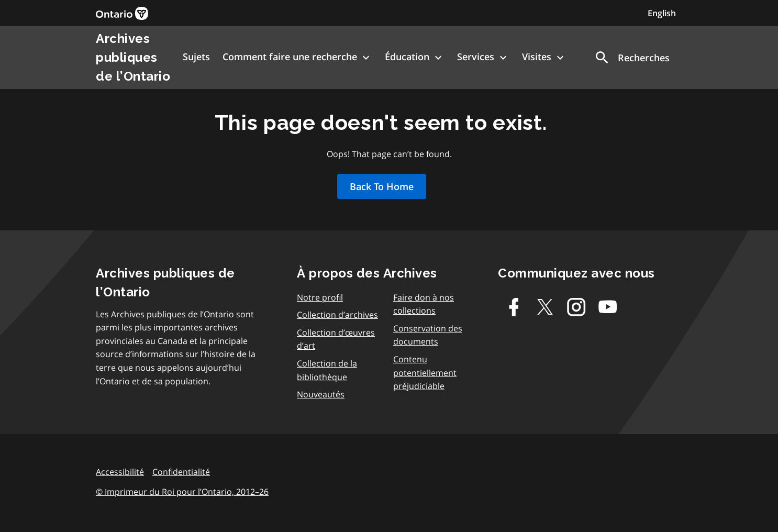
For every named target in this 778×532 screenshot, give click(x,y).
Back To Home (382, 186)
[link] (122, 13)
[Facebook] (514, 307)
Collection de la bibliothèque (327, 370)
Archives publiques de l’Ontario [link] (133, 57)
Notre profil (320, 297)
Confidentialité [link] (181, 472)
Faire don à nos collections (424, 304)
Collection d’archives (337, 315)
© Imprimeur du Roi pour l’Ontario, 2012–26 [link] (182, 492)
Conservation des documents (428, 335)
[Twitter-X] (545, 307)
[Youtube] (608, 307)
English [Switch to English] (662, 13)
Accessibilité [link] (120, 472)
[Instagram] (576, 307)
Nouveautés (321, 394)
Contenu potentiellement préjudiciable (425, 373)
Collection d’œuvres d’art (336, 339)
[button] (632, 58)
